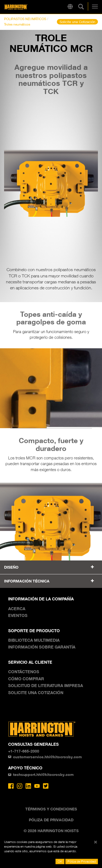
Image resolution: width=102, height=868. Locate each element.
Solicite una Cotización (77, 22)
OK (60, 861)
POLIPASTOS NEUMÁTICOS (25, 19)
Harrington (24, 7)
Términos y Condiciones (51, 809)
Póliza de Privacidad (51, 820)
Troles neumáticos (17, 24)
